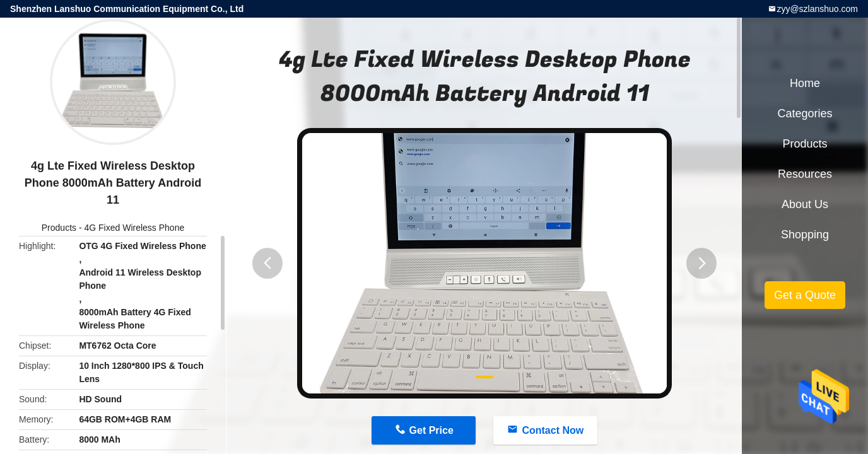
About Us (805, 204)
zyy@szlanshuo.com (817, 9)
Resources (805, 174)
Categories (805, 113)
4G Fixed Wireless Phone (134, 228)
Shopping (805, 235)
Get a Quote (805, 295)
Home (805, 83)
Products (59, 228)
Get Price (431, 430)
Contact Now (553, 430)
